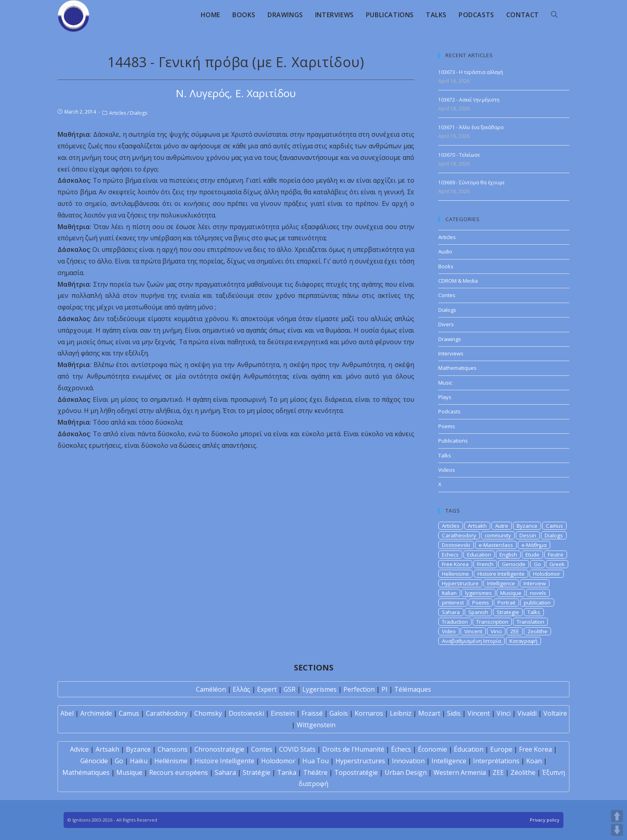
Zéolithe (523, 772)
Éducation (469, 749)
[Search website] (554, 15)
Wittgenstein (316, 725)
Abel (67, 713)
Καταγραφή (523, 641)
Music (445, 383)
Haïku (139, 761)
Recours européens (179, 772)
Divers (446, 324)
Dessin (528, 535)
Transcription (492, 622)
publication (537, 603)
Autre (502, 526)
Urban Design (406, 772)
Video (449, 631)
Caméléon (211, 689)
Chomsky (208, 713)
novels (538, 593)
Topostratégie (356, 772)
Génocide (94, 761)
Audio (445, 251)
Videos (447, 470)
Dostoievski (456, 545)
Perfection (359, 689)
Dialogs (139, 113)
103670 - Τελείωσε (459, 155)
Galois (339, 713)
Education (479, 555)
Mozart (429, 713)
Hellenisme (455, 574)
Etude (532, 555)
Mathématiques (86, 772)
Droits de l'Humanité (353, 749)
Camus (554, 526)
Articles (118, 113)
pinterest (453, 603)
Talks (445, 455)
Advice (79, 749)
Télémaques (413, 689)
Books (446, 266)
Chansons (173, 749)
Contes (447, 295)
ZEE (515, 631)
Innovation (408, 761)
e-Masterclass (496, 545)
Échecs (401, 749)
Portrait (506, 603)
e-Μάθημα (534, 545)
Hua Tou (315, 761)
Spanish (478, 612)
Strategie (508, 612)
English (508, 555)
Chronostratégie (219, 749)
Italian (449, 593)
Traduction (455, 622)
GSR (290, 689)
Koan (534, 761)
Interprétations (496, 761)
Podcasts (449, 411)
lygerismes (478, 593)
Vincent (473, 631)
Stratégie (257, 772)
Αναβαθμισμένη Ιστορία (471, 641)
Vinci (496, 631)
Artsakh (477, 526)
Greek (557, 564)
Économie (432, 749)
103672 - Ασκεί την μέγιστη (469, 100)
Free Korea (455, 564)
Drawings (450, 339)
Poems (447, 426)
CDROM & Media (458, 281)
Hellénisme (171, 761)
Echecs (450, 555)
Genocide (514, 564)
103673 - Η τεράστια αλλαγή (471, 72)
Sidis (454, 713)
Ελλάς (242, 689)
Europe (501, 749)
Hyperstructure (460, 583)
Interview (535, 583)
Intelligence (501, 583)
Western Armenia (460, 772)
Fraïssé (312, 713)
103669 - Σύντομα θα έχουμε (471, 183)
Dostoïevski (246, 713)
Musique (511, 593)
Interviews (451, 353)
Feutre (556, 555)
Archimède (96, 713)
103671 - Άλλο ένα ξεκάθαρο (471, 127)
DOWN (617, 830)
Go (537, 564)
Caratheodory (459, 535)
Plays (445, 397)
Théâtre (315, 772)
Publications (453, 441)
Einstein (283, 713)
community (498, 535)
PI (384, 689)
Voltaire (555, 713)
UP (617, 816)
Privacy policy (545, 820)
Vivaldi (527, 713)
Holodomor (547, 574)
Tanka (287, 772)
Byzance (527, 526)
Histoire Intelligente (501, 574)
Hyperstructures (360, 761)
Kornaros (369, 713)
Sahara (451, 612)
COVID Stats (297, 749)
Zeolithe (537, 631)
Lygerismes (319, 689)
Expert (267, 689)
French (485, 564)
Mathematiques (457, 368)
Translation (530, 622)
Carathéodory (167, 713)
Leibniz (401, 713)
